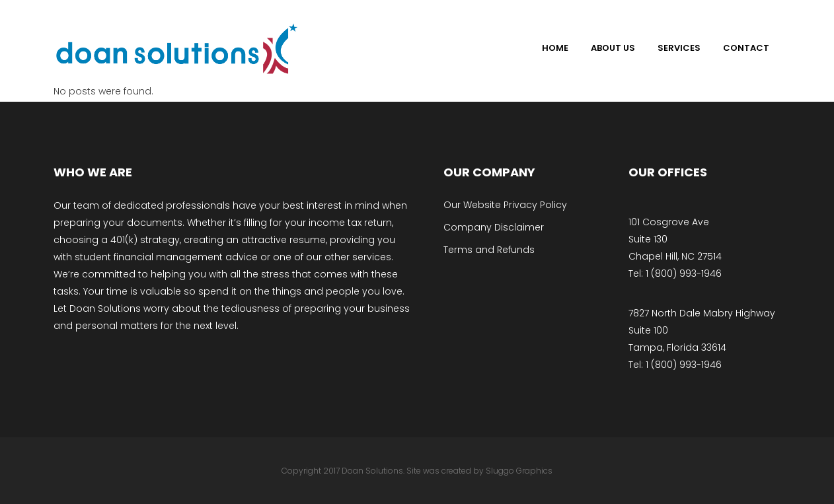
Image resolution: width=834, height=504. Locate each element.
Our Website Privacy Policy (505, 205)
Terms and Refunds (489, 250)
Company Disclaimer (494, 227)
